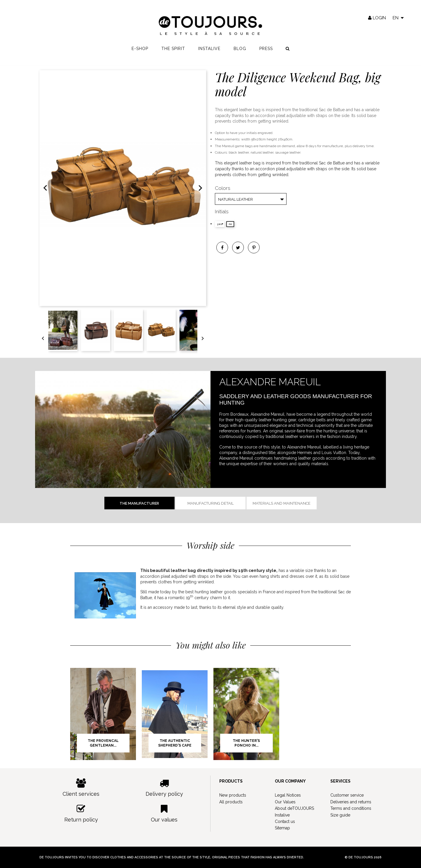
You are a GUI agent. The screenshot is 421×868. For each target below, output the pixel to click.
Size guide (340, 815)
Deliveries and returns (351, 802)
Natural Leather (235, 199)
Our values (164, 813)
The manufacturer (139, 503)
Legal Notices (288, 795)
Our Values (285, 802)
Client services (81, 788)
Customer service (347, 795)
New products (233, 795)
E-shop (140, 50)
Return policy (81, 813)
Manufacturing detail (210, 503)
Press (266, 50)
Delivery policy (164, 788)
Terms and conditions (351, 808)
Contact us (285, 821)
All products (231, 802)
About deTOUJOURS (294, 808)
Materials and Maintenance (282, 503)
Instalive (209, 50)
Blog (240, 50)
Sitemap (282, 828)
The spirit (173, 50)
